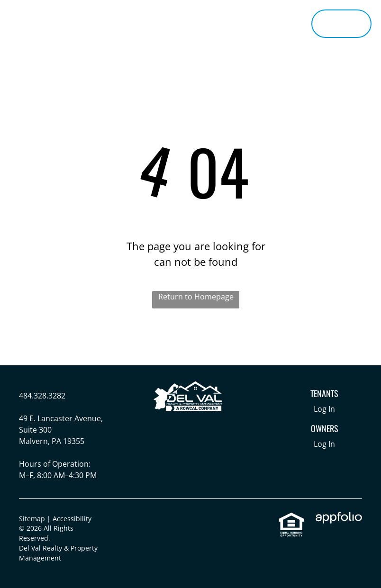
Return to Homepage (196, 297)
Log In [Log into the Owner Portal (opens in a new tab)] (324, 444)
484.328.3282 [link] (42, 396)
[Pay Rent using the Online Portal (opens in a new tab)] (341, 24)
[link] (291, 517)
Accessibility (72, 519)
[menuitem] (115, 14)
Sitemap (32, 519)
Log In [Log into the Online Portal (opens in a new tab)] (324, 409)
